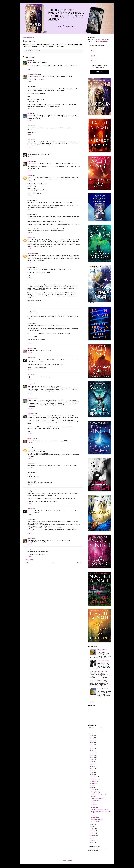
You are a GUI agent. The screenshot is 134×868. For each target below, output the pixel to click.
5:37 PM (29, 170)
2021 (92, 747)
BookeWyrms (31, 398)
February (94, 833)
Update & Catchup (96, 801)
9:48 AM (29, 379)
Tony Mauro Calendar (103, 661)
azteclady (30, 358)
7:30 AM (29, 514)
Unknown (30, 238)
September (94, 783)
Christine (30, 152)
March (93, 831)
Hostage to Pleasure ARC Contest (100, 809)
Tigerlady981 (31, 414)
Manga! (93, 815)
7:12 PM (29, 195)
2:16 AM (29, 556)
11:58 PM (30, 468)
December (94, 777)
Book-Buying (94, 807)
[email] (100, 56)
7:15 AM (29, 434)
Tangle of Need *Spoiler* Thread (98, 672)
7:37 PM (29, 343)
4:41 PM (29, 156)
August (93, 786)
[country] (100, 61)
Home (53, 563)
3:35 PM (29, 121)
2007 (92, 838)
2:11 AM (29, 262)
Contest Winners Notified (98, 798)
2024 (92, 740)
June (93, 824)
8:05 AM (29, 544)
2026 (92, 736)
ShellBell (30, 175)
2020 (92, 749)
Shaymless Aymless (33, 74)
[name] (100, 51)
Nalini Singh (31, 161)
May (93, 827)
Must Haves (94, 805)
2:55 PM (29, 108)
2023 (92, 742)
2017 (92, 755)
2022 (92, 744)
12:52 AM (30, 353)
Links (92, 803)
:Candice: (30, 384)
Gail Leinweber (31, 253)
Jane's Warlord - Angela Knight (99, 794)
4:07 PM (29, 135)
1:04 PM (29, 533)
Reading (29, 52)
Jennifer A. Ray (31, 439)
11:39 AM (30, 306)
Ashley (29, 60)
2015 (92, 760)
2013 (92, 764)
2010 (92, 771)
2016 (92, 757)
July (92, 788)
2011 (92, 768)
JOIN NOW (100, 72)
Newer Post (27, 563)
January (94, 835)
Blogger (70, 861)
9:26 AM (29, 370)
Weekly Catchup (95, 817)
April (93, 829)
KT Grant (30, 538)
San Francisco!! (95, 790)
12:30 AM (30, 233)
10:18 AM (30, 393)
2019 (92, 751)
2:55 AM (29, 485)
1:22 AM (29, 248)
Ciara (29, 448)
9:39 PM (29, 209)
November (94, 779)
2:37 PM (29, 82)
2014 (92, 762)
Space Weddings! (96, 822)
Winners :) (94, 796)
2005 (92, 842)
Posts (92, 728)
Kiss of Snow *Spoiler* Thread (98, 680)
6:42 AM (29, 278)
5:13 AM (29, 504)
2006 (92, 840)
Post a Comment (30, 560)
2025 (92, 738)
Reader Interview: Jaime (97, 819)
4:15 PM (29, 147)
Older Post (80, 563)
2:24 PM (29, 69)
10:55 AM (30, 409)
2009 (92, 773)
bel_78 (29, 113)
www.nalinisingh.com (102, 41)
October (94, 781)
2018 (92, 753)
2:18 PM (29, 458)
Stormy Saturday (96, 792)
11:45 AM (30, 443)
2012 (92, 766)
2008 (92, 775)
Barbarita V (30, 348)
